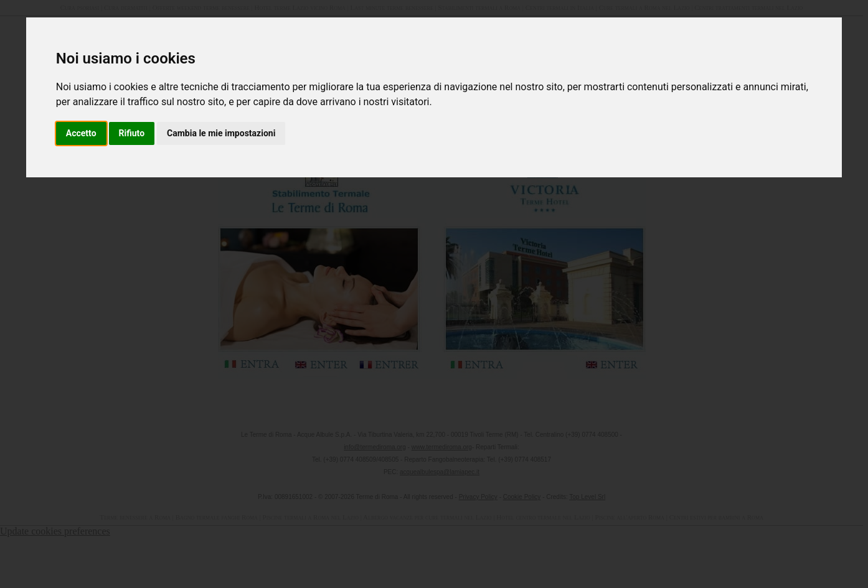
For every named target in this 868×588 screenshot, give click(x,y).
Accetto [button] (81, 133)
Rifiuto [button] (132, 133)
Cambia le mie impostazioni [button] (221, 133)
